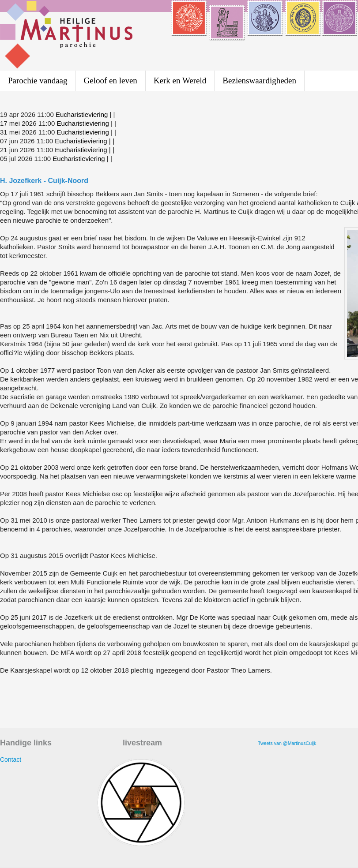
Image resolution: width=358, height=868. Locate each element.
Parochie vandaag (38, 80)
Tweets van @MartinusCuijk (287, 743)
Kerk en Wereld (180, 80)
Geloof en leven (111, 80)
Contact (11, 759)
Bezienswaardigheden (259, 80)
